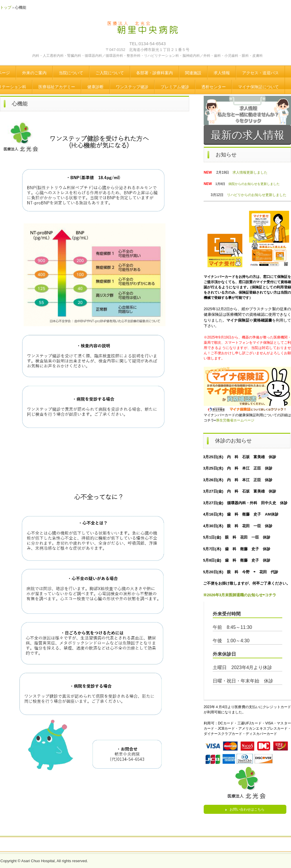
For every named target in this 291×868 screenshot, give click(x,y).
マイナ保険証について (258, 87)
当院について (71, 73)
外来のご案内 (34, 73)
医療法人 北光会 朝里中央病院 (147, 31)
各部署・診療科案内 (155, 73)
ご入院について (110, 73)
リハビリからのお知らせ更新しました (257, 195)
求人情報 (222, 73)
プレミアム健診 (175, 87)
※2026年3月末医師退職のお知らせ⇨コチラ (240, 595)
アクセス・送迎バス (260, 73)
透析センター (214, 87)
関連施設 (193, 73)
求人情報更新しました (250, 172)
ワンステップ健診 (132, 87)
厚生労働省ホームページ (235, 420)
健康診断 (95, 87)
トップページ (145, 845)
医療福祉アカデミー (57, 87)
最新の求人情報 (247, 135)
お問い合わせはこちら (247, 809)
